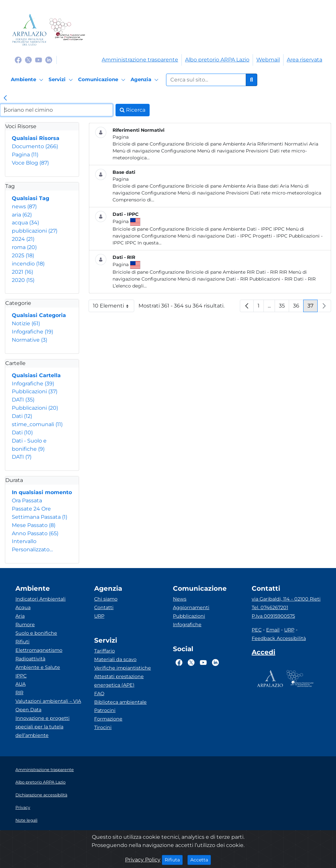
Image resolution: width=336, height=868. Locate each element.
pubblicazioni (35, 231)
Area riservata (304, 60)
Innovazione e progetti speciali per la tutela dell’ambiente (42, 727)
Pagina (25, 155)
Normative (30, 340)
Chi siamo (106, 599)
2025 (23, 255)
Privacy (23, 807)
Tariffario (105, 651)
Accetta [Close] (201, 859)
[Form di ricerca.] (206, 80)
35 (284, 307)
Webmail (268, 60)
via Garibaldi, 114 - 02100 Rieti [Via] (286, 599)
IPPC (21, 676)
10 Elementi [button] (114, 307)
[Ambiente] (28, 80)
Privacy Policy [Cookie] (143, 860)
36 (298, 307)
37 (313, 307)
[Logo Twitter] (28, 60)
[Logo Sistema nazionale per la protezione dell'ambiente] (67, 30)
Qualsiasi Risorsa (36, 138)
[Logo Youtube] (39, 60)
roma (24, 247)
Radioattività (30, 659)
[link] (5, 99)
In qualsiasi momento (42, 492)
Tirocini (103, 727)
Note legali (26, 820)
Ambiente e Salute (38, 667)
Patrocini (105, 710)
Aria (20, 616)
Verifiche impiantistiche (123, 668)
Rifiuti (22, 642)
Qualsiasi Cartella (36, 375)
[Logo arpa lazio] (29, 30)
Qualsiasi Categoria (39, 315)
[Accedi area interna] (263, 653)
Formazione (108, 719)
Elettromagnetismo (39, 650)
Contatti (104, 607)
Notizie (26, 323)
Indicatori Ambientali (41, 599)
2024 (23, 239)
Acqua (23, 607)
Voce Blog (30, 163)
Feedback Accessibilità (279, 638)
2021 (22, 272)
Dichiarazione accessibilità (41, 795)
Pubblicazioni (35, 391)
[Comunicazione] (103, 80)
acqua (25, 223)
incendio (28, 264)
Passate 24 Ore (31, 509)
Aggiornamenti (191, 607)
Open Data (28, 710)
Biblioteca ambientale (120, 702)
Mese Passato (34, 525)
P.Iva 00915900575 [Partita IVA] (273, 616)
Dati (22, 416)
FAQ (99, 694)
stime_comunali (37, 424)
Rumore (25, 625)
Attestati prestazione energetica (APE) (119, 681)
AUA (21, 684)
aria (22, 215)
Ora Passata (27, 501)
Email (273, 630)
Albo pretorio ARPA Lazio (217, 60)
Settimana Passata (40, 517)
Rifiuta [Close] (174, 859)
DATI (23, 400)
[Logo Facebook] (18, 60)
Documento (35, 146)
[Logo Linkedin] (49, 60)
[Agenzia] (146, 80)
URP (99, 616)
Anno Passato (35, 533)
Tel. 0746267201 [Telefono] (270, 607)
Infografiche (32, 332)
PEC (257, 630)
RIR (19, 693)
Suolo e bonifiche (36, 633)
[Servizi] (62, 80)
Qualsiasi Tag (31, 198)
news (24, 206)
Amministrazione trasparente (140, 60)
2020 (23, 280)
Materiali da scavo (115, 659)
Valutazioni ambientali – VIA (48, 701)
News (180, 599)
